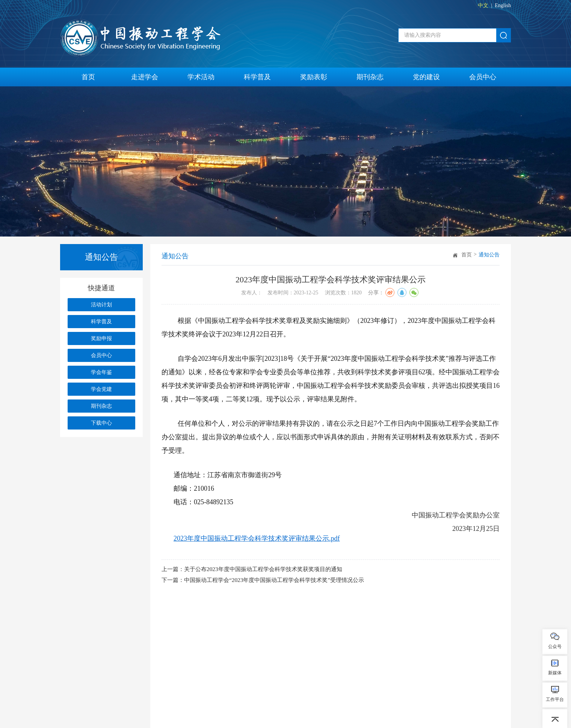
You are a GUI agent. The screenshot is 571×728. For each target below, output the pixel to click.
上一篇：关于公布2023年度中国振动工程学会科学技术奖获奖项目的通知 (258, 570)
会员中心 (483, 77)
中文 (483, 5)
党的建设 (426, 77)
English (503, 5)
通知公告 (489, 255)
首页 (88, 77)
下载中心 (101, 423)
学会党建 (101, 389)
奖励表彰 (314, 77)
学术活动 (201, 77)
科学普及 (257, 77)
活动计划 (101, 305)
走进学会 (145, 77)
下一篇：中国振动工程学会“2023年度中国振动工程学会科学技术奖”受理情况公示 (269, 582)
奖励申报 (101, 338)
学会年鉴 (101, 372)
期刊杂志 (370, 77)
